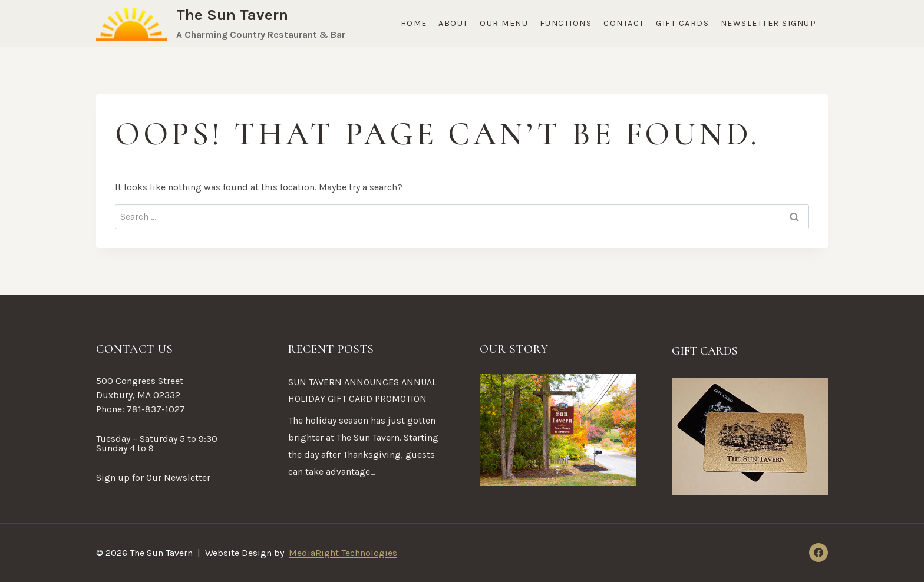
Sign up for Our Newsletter (153, 477)
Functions (566, 23)
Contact (624, 23)
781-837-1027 (156, 409)
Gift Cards (682, 23)
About (453, 23)
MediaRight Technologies (343, 553)
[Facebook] (819, 553)
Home (414, 23)
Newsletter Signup (769, 23)
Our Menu (504, 23)
